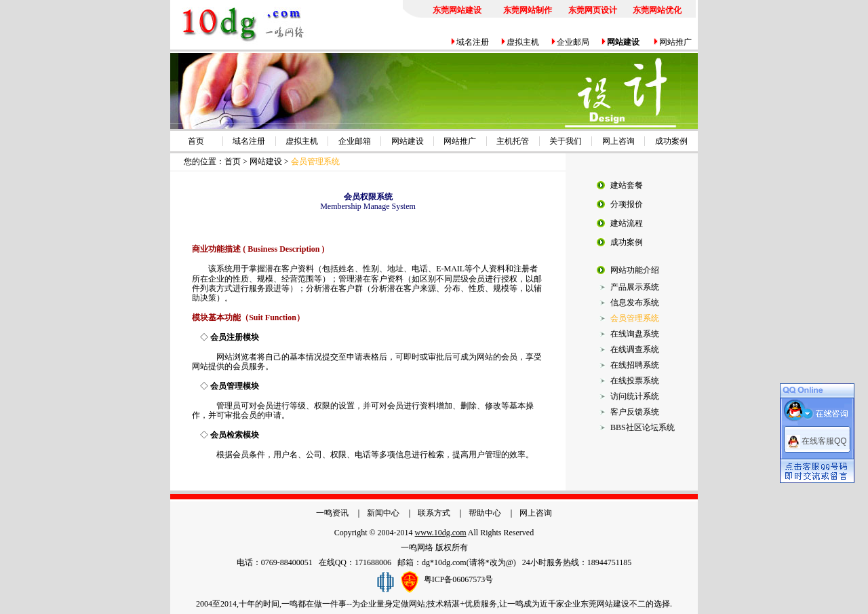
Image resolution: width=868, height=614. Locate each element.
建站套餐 (627, 185)
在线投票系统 (635, 381)
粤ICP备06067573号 (459, 579)
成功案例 (671, 141)
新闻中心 (383, 513)
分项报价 (627, 204)
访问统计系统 (635, 396)
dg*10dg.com (444, 562)
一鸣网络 (417, 548)
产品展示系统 (635, 287)
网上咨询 (618, 141)
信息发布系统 (635, 303)
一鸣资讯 (332, 513)
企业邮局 (573, 42)
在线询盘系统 (635, 334)
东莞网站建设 (605, 604)
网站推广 (675, 42)
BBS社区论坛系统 (643, 427)
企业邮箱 (355, 141)
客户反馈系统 (635, 412)
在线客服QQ (824, 440)
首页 (196, 141)
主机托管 (513, 141)
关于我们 (566, 141)
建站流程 (627, 223)
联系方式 (434, 513)
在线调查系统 (635, 349)
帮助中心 (485, 513)
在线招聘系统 (635, 365)
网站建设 (408, 141)
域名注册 (473, 42)
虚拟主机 (523, 42)
